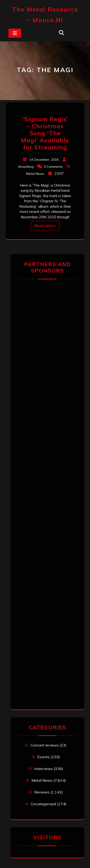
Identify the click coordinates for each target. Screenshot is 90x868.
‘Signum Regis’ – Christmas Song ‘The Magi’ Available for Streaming (45, 133)
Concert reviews (45, 745)
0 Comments (53, 167)
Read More (45, 226)
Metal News (35, 174)
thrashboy (26, 167)
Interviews (43, 769)
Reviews (42, 792)
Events (43, 757)
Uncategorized (43, 804)
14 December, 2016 (44, 160)
